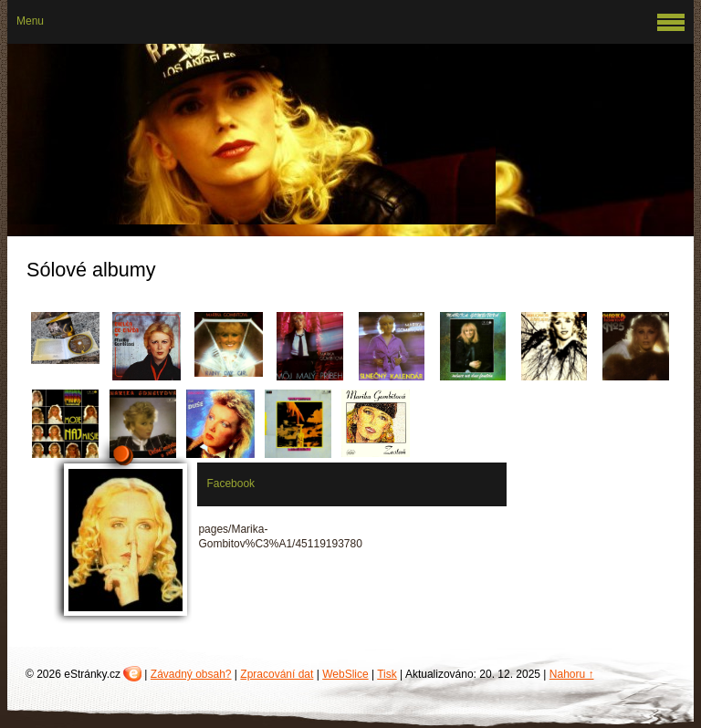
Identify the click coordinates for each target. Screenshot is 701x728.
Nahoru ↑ (572, 674)
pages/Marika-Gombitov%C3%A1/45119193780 (280, 536)
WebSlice (345, 674)
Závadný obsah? (191, 674)
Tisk (387, 674)
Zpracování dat (277, 674)
